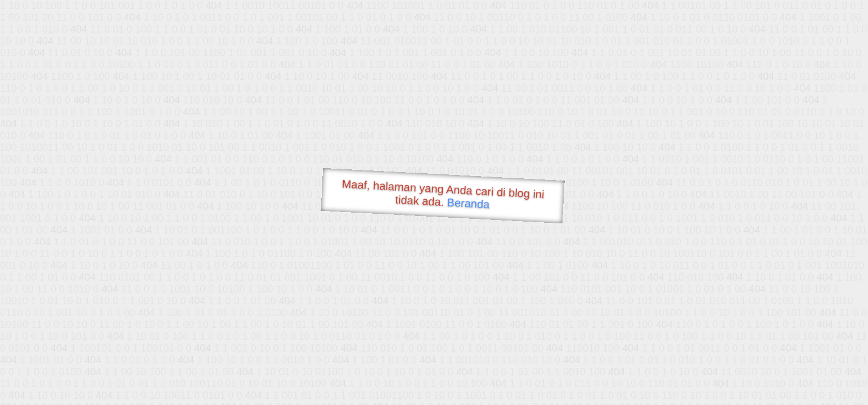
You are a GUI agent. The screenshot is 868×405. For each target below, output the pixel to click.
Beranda (468, 203)
